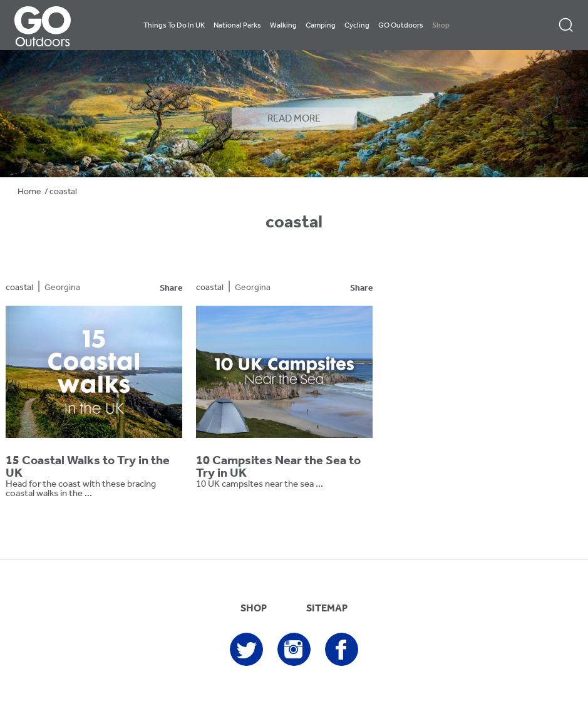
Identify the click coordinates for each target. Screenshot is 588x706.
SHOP (254, 609)
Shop (441, 26)
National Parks (237, 26)
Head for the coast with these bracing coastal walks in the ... (81, 489)
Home (29, 192)
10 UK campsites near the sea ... (260, 485)
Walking (283, 26)
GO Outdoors (401, 26)
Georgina (62, 288)
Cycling (357, 26)
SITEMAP (327, 609)
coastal (19, 288)
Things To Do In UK (174, 26)
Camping (321, 26)
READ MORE (294, 119)
